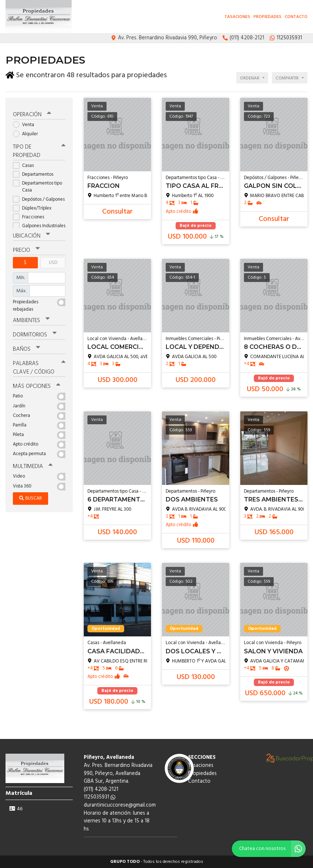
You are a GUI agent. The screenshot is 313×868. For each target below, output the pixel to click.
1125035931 (100, 797)
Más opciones (37, 384)
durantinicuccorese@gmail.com (120, 805)
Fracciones (31, 215)
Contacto (296, 17)
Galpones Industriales (39, 224)
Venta (26, 123)
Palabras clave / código (39, 366)
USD (53, 260)
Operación (32, 113)
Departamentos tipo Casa (37, 185)
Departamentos (35, 172)
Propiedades (267, 17)
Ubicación (31, 234)
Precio (26, 248)
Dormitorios (35, 333)
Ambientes (31, 318)
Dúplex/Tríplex (35, 206)
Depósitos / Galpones (39, 197)
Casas (26, 163)
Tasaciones (237, 17)
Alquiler (28, 132)
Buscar (30, 496)
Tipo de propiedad (39, 149)
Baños (26, 347)
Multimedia (33, 464)
